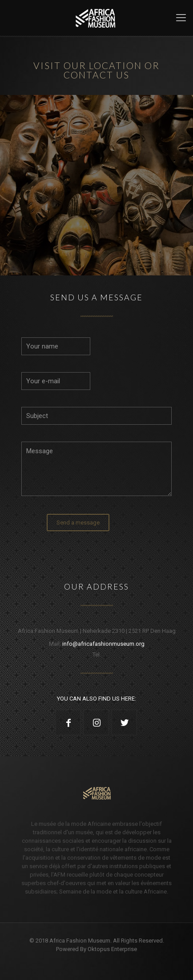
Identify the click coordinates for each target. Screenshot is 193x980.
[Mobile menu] (181, 18)
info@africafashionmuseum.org (103, 644)
